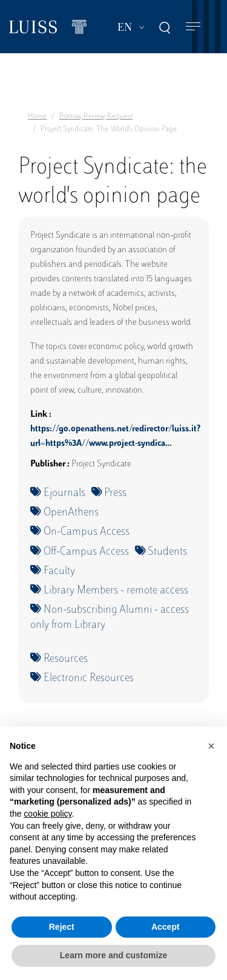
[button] (211, 746)
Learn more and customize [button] (113, 955)
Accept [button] (166, 927)
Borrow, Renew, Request (96, 117)
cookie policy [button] (48, 814)
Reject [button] (62, 927)
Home (37, 117)
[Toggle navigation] (193, 27)
